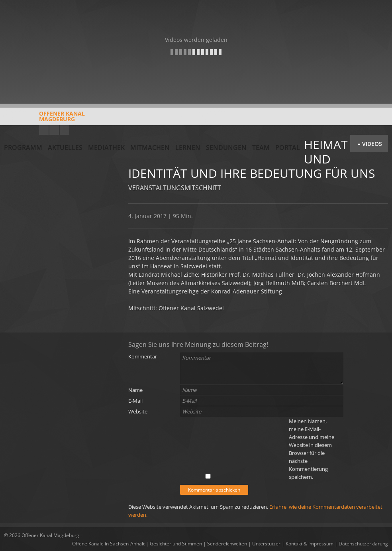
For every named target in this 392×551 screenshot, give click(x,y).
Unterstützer (266, 544)
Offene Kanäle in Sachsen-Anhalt (108, 544)
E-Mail (135, 401)
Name (135, 390)
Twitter (65, 130)
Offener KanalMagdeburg (44, 119)
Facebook (54, 130)
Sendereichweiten (227, 544)
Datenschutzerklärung (363, 544)
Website (138, 411)
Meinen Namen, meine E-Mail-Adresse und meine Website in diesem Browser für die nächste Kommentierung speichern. (312, 449)
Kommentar (143, 356)
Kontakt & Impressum (310, 544)
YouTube (44, 130)
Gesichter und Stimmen (176, 544)
